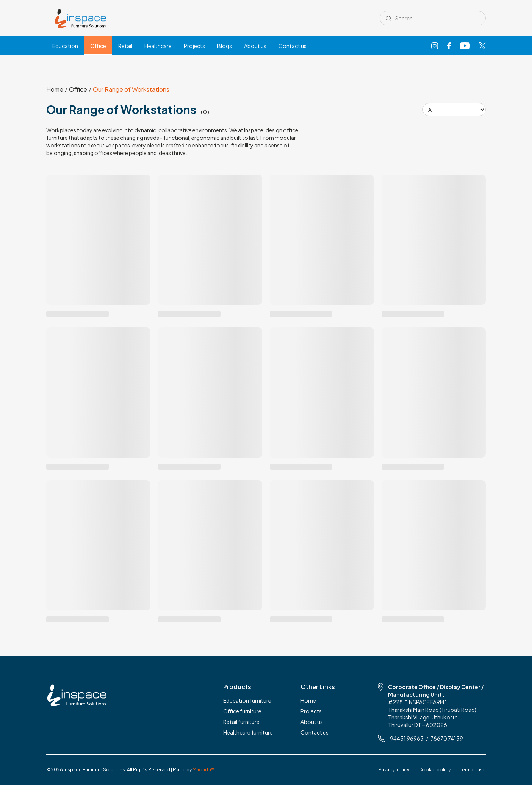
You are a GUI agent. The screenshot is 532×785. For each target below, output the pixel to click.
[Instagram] (435, 46)
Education (65, 46)
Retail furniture (241, 722)
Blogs (225, 46)
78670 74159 (447, 738)
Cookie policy (434, 770)
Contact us (293, 46)
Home (55, 89)
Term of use (473, 770)
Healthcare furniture (248, 732)
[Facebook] (449, 46)
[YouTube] (465, 46)
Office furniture (242, 711)
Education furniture (247, 700)
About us (255, 46)
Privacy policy (394, 770)
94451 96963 (407, 738)
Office (98, 46)
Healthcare (158, 46)
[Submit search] (389, 18)
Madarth (203, 770)
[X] (482, 46)
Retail (125, 46)
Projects (194, 46)
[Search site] (435, 18)
